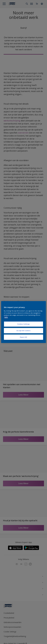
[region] (23, 322)
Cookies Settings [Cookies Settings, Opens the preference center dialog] (23, 324)
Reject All (23, 337)
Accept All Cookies (23, 331)
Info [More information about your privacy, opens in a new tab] (6, 317)
